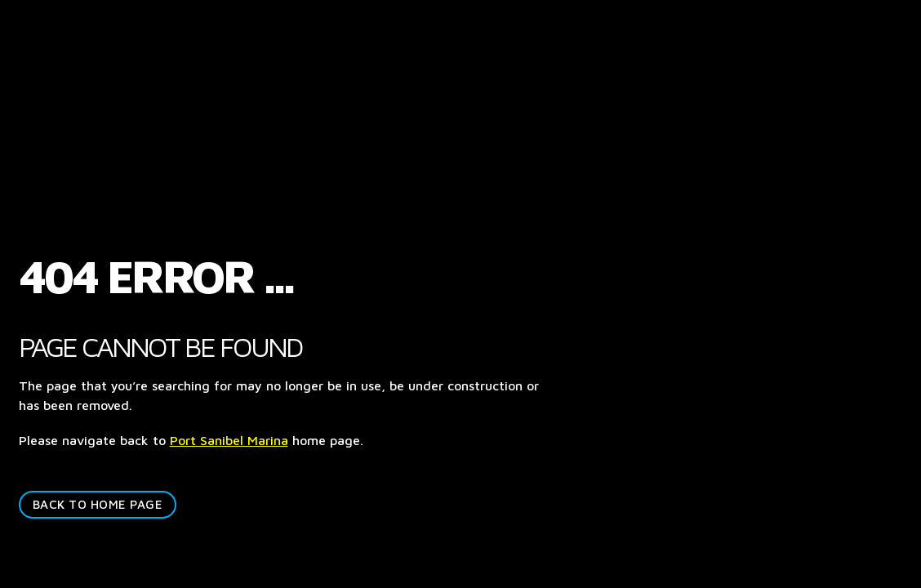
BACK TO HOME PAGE (98, 504)
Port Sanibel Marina (229, 440)
